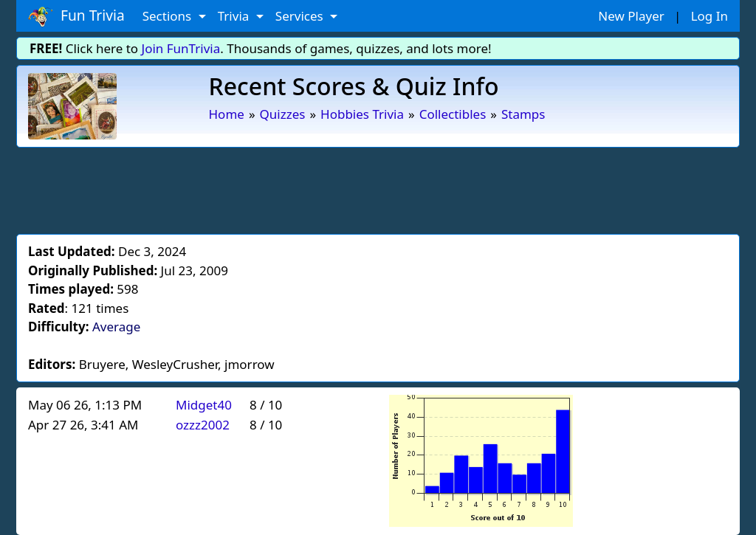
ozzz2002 (203, 425)
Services (301, 16)
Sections (169, 16)
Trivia (235, 16)
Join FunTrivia (181, 48)
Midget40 (204, 405)
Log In (709, 16)
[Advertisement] (378, 188)
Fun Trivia (76, 16)
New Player (631, 16)
